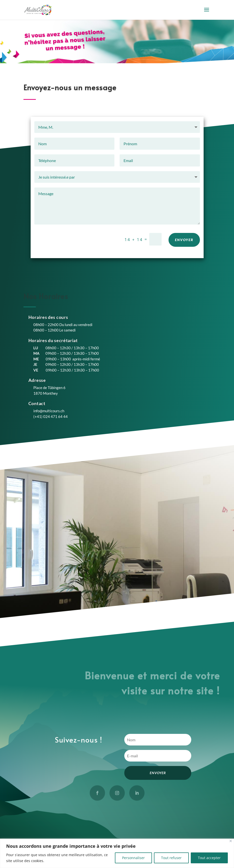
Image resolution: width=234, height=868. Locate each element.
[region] (117, 853)
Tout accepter (209, 858)
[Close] (231, 841)
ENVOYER (184, 243)
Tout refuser (171, 858)
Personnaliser (133, 858)
